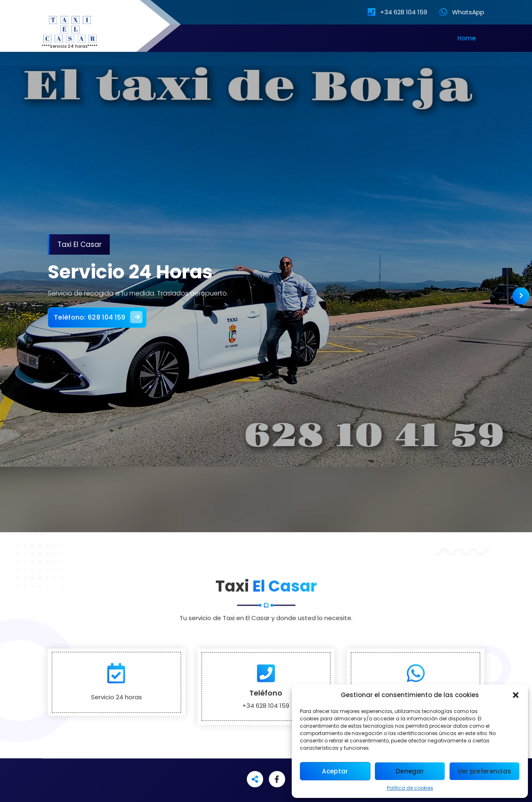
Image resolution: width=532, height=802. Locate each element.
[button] (516, 695)
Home (467, 38)
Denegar (410, 771)
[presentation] (521, 296)
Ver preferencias (485, 771)
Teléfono (266, 738)
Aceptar (335, 771)
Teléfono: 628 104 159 (108, 313)
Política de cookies (410, 788)
